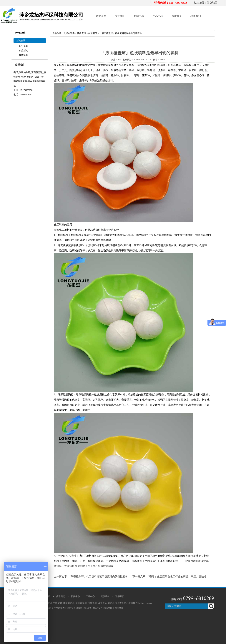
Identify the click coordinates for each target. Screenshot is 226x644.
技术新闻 (24, 55)
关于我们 (120, 16)
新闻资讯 (82, 33)
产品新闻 (24, 51)
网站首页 (101, 16)
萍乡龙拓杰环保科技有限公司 (68, 608)
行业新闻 (24, 46)
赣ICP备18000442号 (93, 608)
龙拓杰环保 (69, 33)
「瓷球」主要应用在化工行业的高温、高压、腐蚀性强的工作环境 (184, 577)
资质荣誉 (177, 16)
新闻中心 (139, 16)
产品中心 (158, 16)
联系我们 (196, 16)
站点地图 (199, 3)
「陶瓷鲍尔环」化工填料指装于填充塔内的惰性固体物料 (101, 577)
